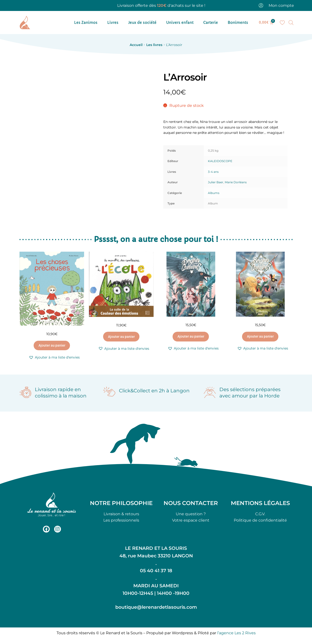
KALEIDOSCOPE (220, 161)
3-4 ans (213, 172)
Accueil (136, 45)
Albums (214, 193)
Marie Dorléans (236, 182)
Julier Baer (216, 182)
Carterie (211, 23)
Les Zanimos (86, 23)
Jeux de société (142, 23)
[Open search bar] (291, 23)
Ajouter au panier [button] (52, 345)
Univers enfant (180, 23)
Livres (113, 23)
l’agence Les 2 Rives (236, 633)
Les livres (154, 45)
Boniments (238, 23)
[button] (54, 357)
